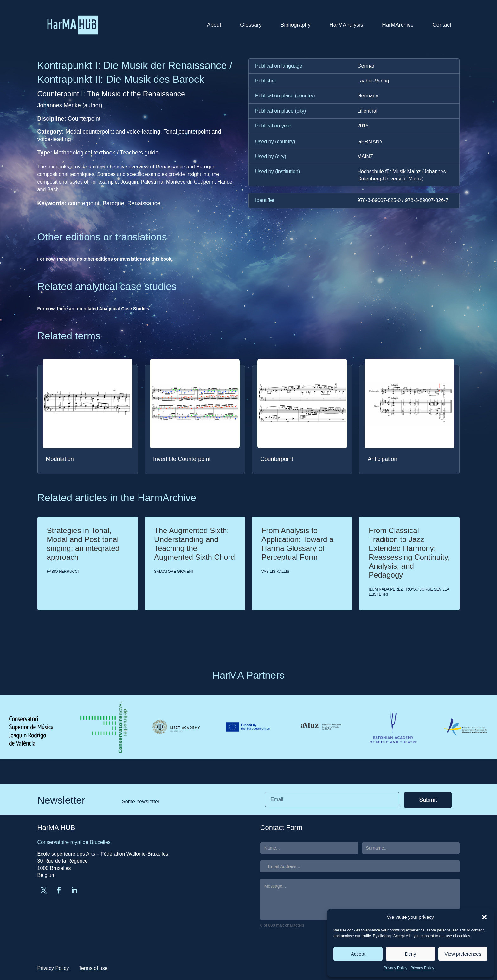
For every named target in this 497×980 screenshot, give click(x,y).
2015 (363, 126)
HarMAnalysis (346, 25)
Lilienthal (367, 111)
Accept (358, 954)
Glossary (251, 25)
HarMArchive (398, 25)
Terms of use (93, 968)
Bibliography (296, 25)
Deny (410, 954)
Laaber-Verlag (373, 81)
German (366, 66)
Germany (368, 96)
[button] (484, 917)
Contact (442, 25)
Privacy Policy (395, 968)
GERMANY (370, 142)
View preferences (463, 954)
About (214, 25)
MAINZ (365, 157)
